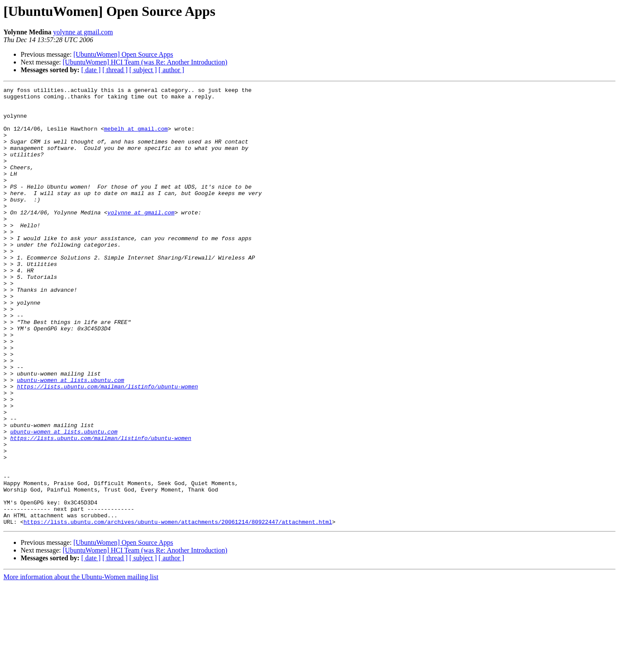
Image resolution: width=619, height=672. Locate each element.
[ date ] (91, 70)
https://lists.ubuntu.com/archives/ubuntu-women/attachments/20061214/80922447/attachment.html (178, 609)
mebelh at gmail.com (136, 137)
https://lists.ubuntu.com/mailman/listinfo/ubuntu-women (107, 447)
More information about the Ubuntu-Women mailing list (81, 664)
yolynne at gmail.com (83, 32)
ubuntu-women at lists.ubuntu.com (70, 439)
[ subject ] (143, 70)
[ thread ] (115, 70)
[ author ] (172, 70)
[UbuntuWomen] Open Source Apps (123, 54)
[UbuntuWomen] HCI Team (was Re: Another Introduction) (145, 62)
